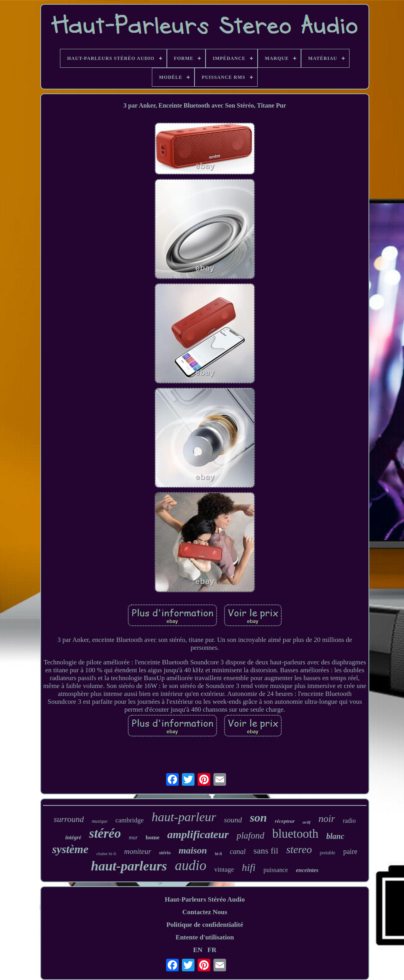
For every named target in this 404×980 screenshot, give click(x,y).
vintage (224, 869)
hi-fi (219, 854)
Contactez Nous (205, 912)
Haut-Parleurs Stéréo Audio (205, 899)
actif (307, 822)
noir (327, 819)
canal (238, 852)
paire (350, 852)
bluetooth (295, 834)
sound (233, 820)
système (70, 849)
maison (193, 850)
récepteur (285, 821)
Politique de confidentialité (205, 925)
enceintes (307, 870)
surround (69, 819)
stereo (299, 850)
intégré (73, 838)
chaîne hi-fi (106, 854)
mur (134, 838)
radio (349, 821)
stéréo (105, 833)
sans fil (266, 851)
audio (191, 866)
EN (198, 950)
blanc (335, 836)
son (258, 817)
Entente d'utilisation (205, 937)
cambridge (129, 820)
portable (327, 853)
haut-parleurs (129, 866)
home (152, 837)
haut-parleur (184, 817)
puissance (276, 870)
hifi (249, 867)
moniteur (137, 851)
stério (165, 853)
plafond (251, 836)
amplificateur (198, 834)
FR (212, 950)
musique (99, 821)
